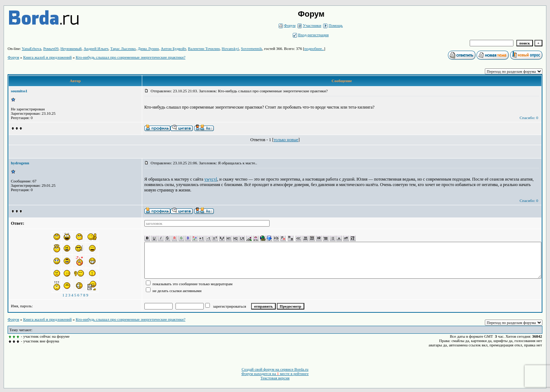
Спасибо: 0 (529, 118)
